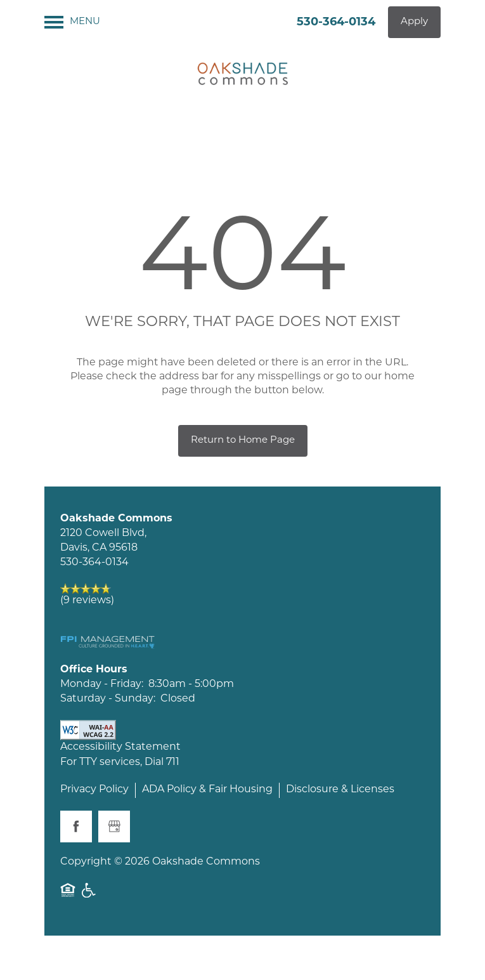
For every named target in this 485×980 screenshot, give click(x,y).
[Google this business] (114, 826)
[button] (414, 22)
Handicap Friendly (89, 890)
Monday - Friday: (102, 684)
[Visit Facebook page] (76, 826)
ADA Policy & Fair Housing (207, 790)
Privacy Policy (94, 790)
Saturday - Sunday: (108, 699)
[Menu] (72, 22)
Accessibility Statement (120, 747)
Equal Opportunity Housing (68, 890)
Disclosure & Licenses (340, 790)
